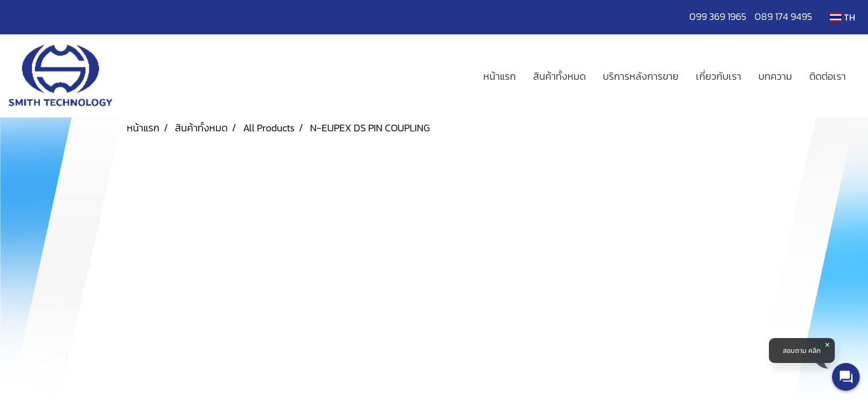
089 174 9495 (783, 16)
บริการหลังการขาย (641, 76)
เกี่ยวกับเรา (719, 76)
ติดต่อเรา (828, 76)
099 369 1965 (722, 16)
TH (843, 17)
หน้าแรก (500, 76)
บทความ (775, 76)
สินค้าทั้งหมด (559, 76)
